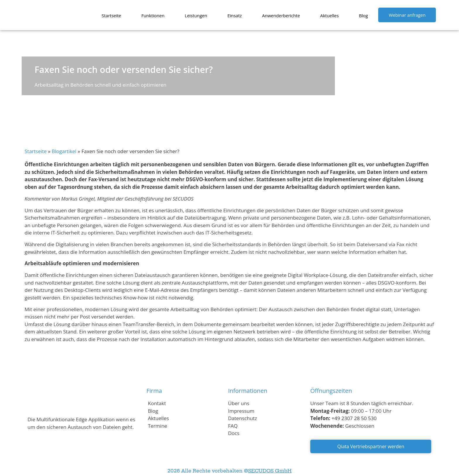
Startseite (111, 16)
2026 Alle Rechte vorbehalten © (229, 471)
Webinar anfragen (407, 15)
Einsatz (235, 16)
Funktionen (153, 16)
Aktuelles (329, 16)
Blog (363, 16)
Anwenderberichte (281, 16)
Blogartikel (64, 151)
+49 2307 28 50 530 (354, 418)
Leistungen (196, 16)
